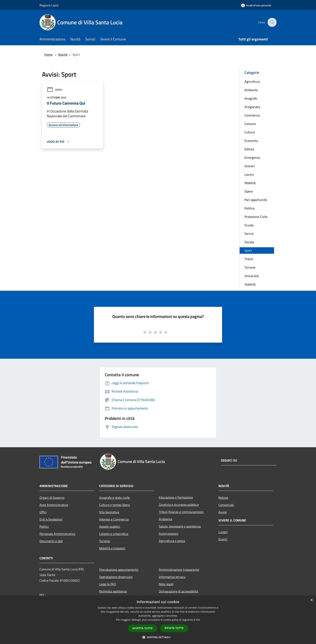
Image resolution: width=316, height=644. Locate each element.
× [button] (311, 600)
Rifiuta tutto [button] (174, 628)
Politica (249, 208)
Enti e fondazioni (51, 519)
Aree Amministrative (54, 505)
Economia (251, 141)
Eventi (223, 539)
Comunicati (226, 505)
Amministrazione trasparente (179, 570)
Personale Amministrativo (57, 534)
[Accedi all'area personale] (256, 5)
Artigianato (252, 107)
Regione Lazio (49, 5)
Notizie (223, 498)
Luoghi (223, 532)
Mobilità (250, 183)
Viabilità (250, 284)
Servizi (249, 234)
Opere (249, 191)
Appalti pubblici (110, 527)
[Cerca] (272, 22)
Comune (250, 124)
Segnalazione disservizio (116, 577)
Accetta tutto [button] (142, 628)
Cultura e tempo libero (114, 505)
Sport (248, 250)
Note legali (166, 584)
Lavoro (249, 174)
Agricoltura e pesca (172, 541)
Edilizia (249, 149)
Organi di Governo (52, 498)
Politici (44, 527)
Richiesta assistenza (113, 591)
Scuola (249, 225)
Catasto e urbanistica (114, 534)
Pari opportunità (256, 200)
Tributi (249, 259)
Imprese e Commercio (114, 519)
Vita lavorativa (109, 512)
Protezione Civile (256, 217)
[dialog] (158, 620)
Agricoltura (252, 81)
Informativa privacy (172, 577)
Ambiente (251, 90)
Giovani (250, 166)
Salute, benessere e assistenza (180, 526)
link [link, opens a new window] (198, 620)
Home (48, 55)
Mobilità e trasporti (112, 548)
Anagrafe (251, 98)
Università (252, 276)
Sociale (249, 242)
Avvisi (54, 90)
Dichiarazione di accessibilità (178, 591)
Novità (63, 55)
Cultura (250, 132)
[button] (158, 637)
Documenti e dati (51, 541)
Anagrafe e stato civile (114, 498)
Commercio (252, 115)
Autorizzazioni (169, 534)
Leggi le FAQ (108, 584)
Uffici (43, 512)
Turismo (250, 267)
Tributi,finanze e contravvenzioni (181, 512)
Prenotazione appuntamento (119, 570)
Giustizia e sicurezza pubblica (179, 505)
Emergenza (252, 158)
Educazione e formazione (176, 497)
